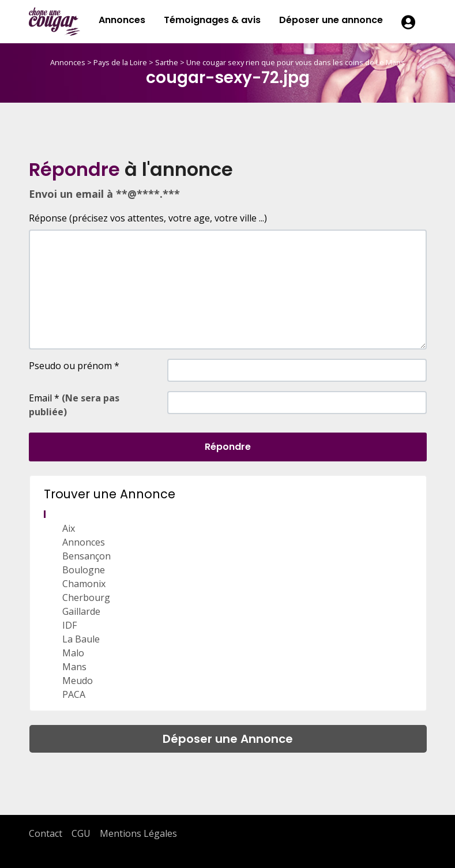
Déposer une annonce (331, 20)
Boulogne (84, 570)
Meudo (78, 681)
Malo (73, 653)
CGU (81, 833)
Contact (46, 833)
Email (74, 405)
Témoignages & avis (212, 20)
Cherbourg (86, 598)
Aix (69, 528)
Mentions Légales (138, 833)
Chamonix (84, 584)
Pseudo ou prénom (74, 366)
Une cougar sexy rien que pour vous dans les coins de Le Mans (296, 62)
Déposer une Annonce (228, 739)
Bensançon (87, 556)
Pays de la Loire (120, 62)
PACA (74, 694)
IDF (69, 625)
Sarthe (167, 62)
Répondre (228, 447)
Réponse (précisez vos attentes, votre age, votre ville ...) (148, 218)
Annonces (122, 20)
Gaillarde (81, 611)
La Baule (81, 639)
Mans (74, 667)
